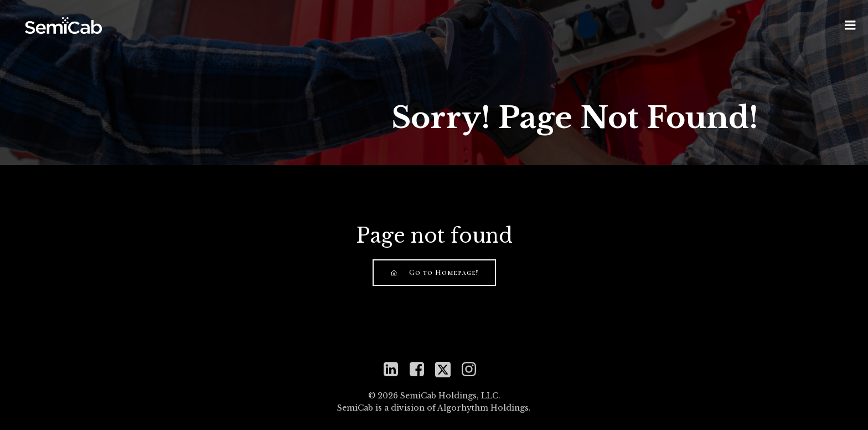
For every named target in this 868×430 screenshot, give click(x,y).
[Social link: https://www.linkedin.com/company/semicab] (395, 368)
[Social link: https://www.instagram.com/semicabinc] (473, 368)
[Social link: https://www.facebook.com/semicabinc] (421, 368)
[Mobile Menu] (850, 25)
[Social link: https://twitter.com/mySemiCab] (447, 368)
